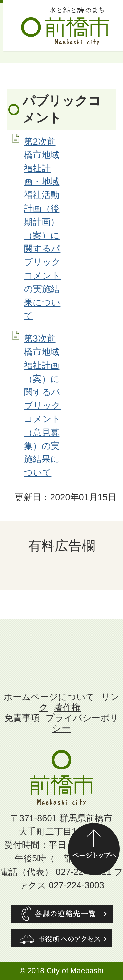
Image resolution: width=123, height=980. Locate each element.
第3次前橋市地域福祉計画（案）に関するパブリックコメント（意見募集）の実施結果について (42, 405)
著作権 (67, 707)
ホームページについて (49, 697)
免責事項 (22, 718)
